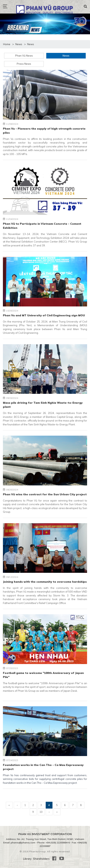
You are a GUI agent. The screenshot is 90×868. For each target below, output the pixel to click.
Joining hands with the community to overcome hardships (45, 582)
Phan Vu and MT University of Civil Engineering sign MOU (44, 315)
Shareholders (41, 859)
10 (41, 812)
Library (27, 859)
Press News (24, 64)
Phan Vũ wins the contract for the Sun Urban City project (45, 494)
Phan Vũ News (24, 56)
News (66, 56)
